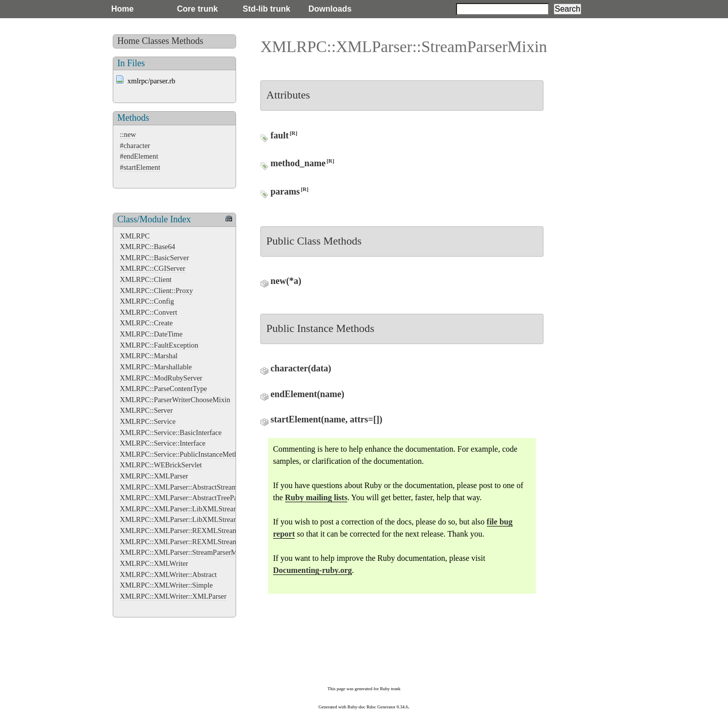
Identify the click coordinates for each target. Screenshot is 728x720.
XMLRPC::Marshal (149, 356)
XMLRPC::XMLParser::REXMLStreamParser (188, 531)
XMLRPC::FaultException (159, 345)
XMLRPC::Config (147, 301)
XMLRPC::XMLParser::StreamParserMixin (184, 552)
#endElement (139, 156)
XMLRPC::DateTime (151, 334)
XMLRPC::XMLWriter (154, 563)
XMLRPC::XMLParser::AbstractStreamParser (188, 487)
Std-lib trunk (266, 9)
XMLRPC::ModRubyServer (161, 378)
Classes (156, 41)
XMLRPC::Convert (149, 312)
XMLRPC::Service (148, 421)
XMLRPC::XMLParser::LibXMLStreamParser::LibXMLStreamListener (226, 519)
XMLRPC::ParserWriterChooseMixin (175, 400)
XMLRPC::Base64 (148, 247)
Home (122, 9)
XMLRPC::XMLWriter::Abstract (168, 574)
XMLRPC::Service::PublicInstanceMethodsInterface (197, 454)
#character (135, 146)
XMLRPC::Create (146, 323)
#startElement (140, 167)
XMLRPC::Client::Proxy (156, 291)
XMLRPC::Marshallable (156, 367)
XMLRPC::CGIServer (153, 268)
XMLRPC (135, 236)
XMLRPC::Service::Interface (163, 443)
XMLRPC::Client (146, 279)
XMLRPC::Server (146, 410)
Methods (187, 41)
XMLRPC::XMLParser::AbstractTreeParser (184, 498)
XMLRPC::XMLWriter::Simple (166, 585)
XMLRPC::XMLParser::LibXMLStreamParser (189, 509)
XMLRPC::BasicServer (154, 258)
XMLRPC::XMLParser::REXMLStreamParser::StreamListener (212, 542)
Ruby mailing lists (316, 497)
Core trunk (197, 9)
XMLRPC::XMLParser (154, 476)
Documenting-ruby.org (312, 570)
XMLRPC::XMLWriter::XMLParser (173, 596)
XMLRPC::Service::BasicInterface (171, 433)
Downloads (330, 9)
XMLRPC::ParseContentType (163, 389)
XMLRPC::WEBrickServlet (161, 465)
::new (128, 134)
